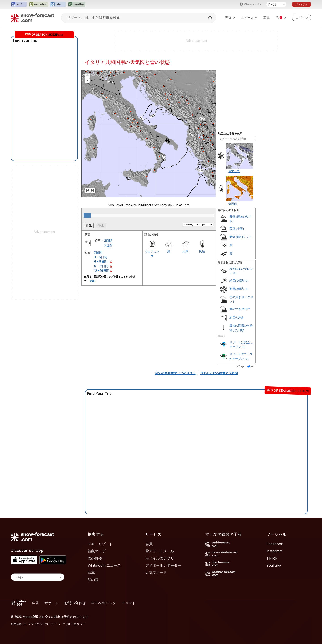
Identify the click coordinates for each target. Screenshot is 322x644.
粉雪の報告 (237, 281)
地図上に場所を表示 (230, 134)
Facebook (275, 544)
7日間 (108, 245)
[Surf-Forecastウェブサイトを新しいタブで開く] (19, 4)
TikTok (272, 558)
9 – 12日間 (101, 266)
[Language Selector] (38, 577)
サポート (52, 603)
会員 (149, 544)
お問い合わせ (75, 603)
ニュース (249, 18)
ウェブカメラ (152, 253)
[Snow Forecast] (32, 18)
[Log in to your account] (302, 18)
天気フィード (156, 572)
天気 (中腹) (237, 229)
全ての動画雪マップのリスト (175, 373)
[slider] (87, 215)
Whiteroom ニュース (104, 565)
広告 (36, 603)
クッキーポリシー (74, 624)
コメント (129, 603)
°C (243, 367)
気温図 (233, 204)
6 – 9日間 (101, 261)
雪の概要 (95, 558)
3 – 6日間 (101, 257)
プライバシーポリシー (42, 624)
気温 (202, 251)
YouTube (274, 565)
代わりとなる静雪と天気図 (219, 373)
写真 (267, 18)
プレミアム (302, 4)
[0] (235, 273)
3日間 (108, 241)
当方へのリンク (104, 603)
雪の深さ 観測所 (240, 309)
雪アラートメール (160, 551)
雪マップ (234, 171)
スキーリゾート (100, 544)
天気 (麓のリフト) (241, 237)
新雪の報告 (237, 289)
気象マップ (97, 551)
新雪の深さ (237, 317)
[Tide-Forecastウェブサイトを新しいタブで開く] (58, 4)
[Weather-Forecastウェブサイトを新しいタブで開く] (77, 4)
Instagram (274, 551)
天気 (230, 18)
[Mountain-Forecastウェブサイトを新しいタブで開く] (38, 4)
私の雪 (93, 580)
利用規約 (17, 624)
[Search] (211, 18)
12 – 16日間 (102, 271)
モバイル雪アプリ (160, 558)
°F (252, 367)
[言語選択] (276, 4)
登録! (92, 281)
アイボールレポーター (163, 565)
